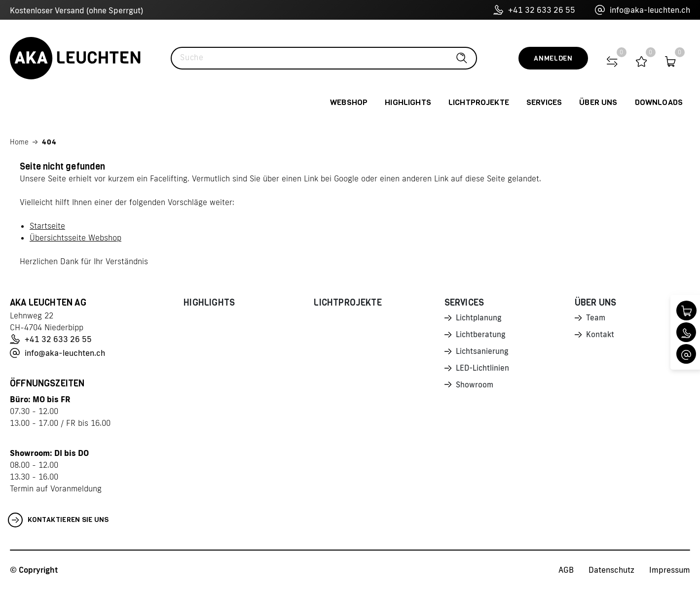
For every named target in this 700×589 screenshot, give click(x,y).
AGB (566, 570)
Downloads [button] (659, 102)
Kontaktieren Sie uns (58, 520)
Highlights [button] (408, 102)
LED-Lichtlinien (483, 370)
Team (596, 318)
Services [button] (544, 102)
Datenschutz (611, 570)
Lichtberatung (481, 336)
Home (19, 142)
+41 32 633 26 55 (534, 10)
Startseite (47, 226)
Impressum (670, 570)
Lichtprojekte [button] (479, 102)
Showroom (475, 387)
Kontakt (600, 336)
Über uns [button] (598, 102)
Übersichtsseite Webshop (75, 238)
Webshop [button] (349, 102)
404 (49, 142)
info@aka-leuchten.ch (643, 10)
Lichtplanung (479, 318)
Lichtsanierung (482, 353)
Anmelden (553, 58)
